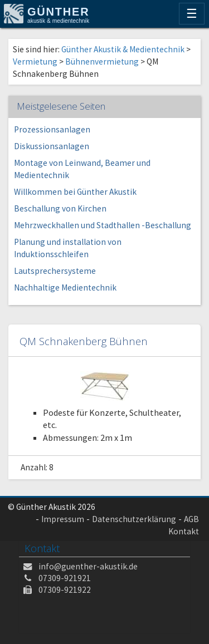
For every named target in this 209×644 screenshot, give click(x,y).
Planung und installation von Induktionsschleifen (68, 248)
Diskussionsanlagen (52, 146)
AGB (191, 519)
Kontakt (184, 531)
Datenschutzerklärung (134, 519)
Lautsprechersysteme (55, 271)
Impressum (63, 519)
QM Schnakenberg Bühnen (84, 341)
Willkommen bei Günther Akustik (75, 192)
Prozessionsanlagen (52, 129)
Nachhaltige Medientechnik (65, 287)
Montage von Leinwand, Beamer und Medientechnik (82, 169)
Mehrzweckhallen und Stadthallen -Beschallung (103, 225)
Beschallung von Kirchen (60, 208)
